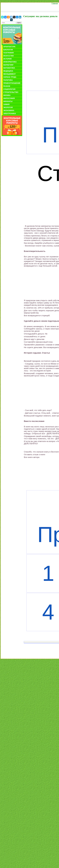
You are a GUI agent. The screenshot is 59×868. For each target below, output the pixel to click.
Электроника (10, 114)
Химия (6, 104)
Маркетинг (8, 65)
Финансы (8, 101)
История (7, 59)
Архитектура (9, 47)
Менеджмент (9, 74)
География (8, 53)
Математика (9, 68)
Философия (9, 98)
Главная (55, 3)
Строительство (11, 92)
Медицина (8, 71)
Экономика (9, 111)
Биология (8, 50)
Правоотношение (12, 83)
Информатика (10, 62)
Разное (7, 86)
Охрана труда (10, 77)
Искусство (9, 56)
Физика (7, 95)
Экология (8, 107)
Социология (9, 89)
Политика (8, 80)
